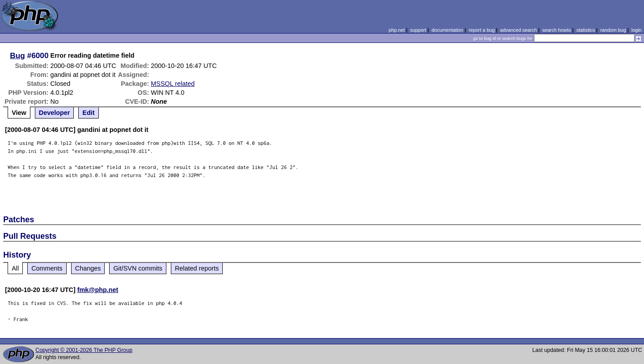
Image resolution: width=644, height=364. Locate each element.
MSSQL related (173, 84)
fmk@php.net (98, 290)
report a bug (482, 30)
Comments (47, 268)
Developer (55, 113)
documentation (447, 30)
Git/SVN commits (138, 268)
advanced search (518, 30)
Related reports (197, 268)
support (418, 30)
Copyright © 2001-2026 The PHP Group (84, 350)
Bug (17, 55)
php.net (397, 30)
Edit (88, 113)
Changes (88, 268)
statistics (586, 30)
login (637, 30)
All (15, 268)
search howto (556, 30)
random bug (613, 30)
